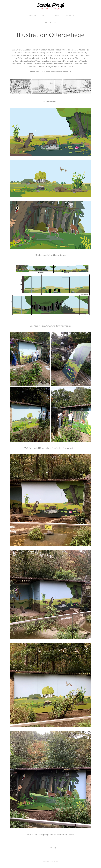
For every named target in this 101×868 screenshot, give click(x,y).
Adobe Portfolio (54, 862)
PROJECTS (32, 16)
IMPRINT (70, 16)
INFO (44, 16)
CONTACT (56, 16)
